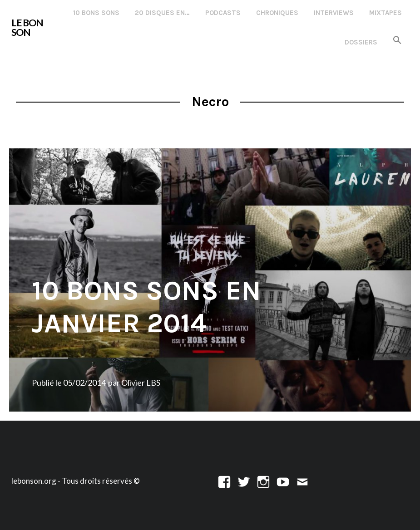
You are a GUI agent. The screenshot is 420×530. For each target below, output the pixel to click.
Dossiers (361, 42)
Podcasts (223, 13)
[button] (397, 41)
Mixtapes (385, 13)
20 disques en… (162, 13)
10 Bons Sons (96, 13)
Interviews (334, 13)
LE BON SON (27, 27)
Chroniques (277, 13)
